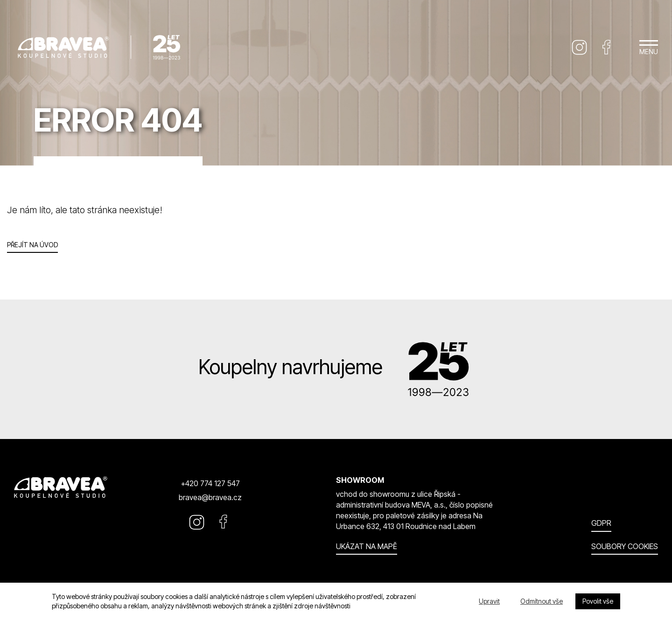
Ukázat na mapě (367, 546)
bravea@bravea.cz (210, 497)
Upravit (489, 601)
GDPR (601, 523)
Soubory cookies (625, 546)
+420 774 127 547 (210, 483)
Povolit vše (598, 601)
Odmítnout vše (542, 601)
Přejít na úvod (32, 245)
